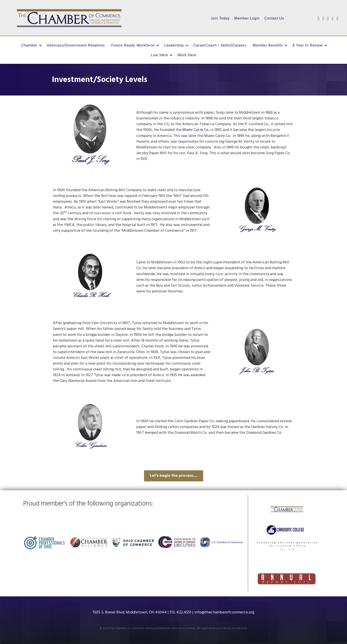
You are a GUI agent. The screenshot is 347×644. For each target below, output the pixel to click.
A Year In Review (307, 45)
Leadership (174, 45)
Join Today (220, 18)
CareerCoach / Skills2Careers (220, 45)
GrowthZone (239, 628)
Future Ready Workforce (133, 45)
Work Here (187, 55)
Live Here (159, 55)
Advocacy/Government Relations (76, 45)
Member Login (247, 18)
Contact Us (274, 18)
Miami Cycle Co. (196, 130)
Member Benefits (268, 45)
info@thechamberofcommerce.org (224, 612)
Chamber (29, 45)
